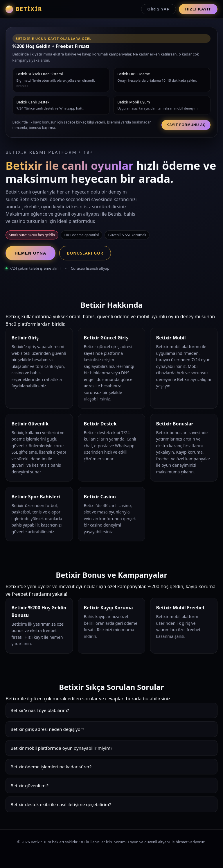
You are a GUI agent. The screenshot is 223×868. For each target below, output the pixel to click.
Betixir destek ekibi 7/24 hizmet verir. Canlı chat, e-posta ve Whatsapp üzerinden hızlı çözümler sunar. (111, 807)
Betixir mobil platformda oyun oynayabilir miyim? (61, 748)
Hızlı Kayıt (198, 9)
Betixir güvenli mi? (29, 785)
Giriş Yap (159, 9)
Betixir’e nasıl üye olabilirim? (40, 710)
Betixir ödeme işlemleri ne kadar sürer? (51, 767)
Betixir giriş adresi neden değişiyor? (47, 729)
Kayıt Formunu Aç (186, 125)
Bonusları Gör (85, 253)
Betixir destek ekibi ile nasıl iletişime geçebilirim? (61, 804)
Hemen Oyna (31, 253)
